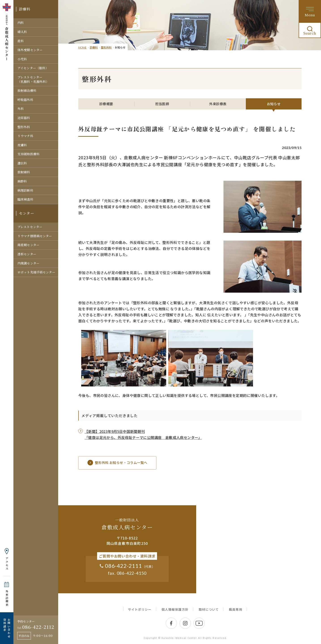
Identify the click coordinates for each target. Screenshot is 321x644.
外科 (21, 109)
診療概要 (106, 104)
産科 (21, 41)
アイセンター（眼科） (33, 68)
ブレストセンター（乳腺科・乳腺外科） (33, 79)
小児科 (22, 59)
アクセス (7, 564)
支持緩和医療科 (29, 154)
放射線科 (24, 172)
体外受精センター (30, 50)
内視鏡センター (28, 263)
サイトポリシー (140, 609)
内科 (21, 23)
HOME (82, 47)
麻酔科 (22, 181)
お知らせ (274, 104)
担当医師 (162, 104)
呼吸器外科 (25, 100)
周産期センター (28, 245)
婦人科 (22, 32)
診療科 (25, 9)
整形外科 (24, 127)
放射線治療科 (27, 90)
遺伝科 (22, 163)
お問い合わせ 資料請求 (7, 628)
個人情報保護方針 (175, 609)
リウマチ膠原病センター (35, 236)
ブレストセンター (30, 227)
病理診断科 (25, 190)
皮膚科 (22, 145)
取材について (209, 609)
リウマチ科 (25, 136)
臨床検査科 (25, 199)
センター (27, 213)
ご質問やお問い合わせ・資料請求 (127, 556)
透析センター (27, 254)
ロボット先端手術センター (36, 272)
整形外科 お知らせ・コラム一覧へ (117, 463)
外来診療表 (7, 598)
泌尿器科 (24, 118)
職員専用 (236, 609)
